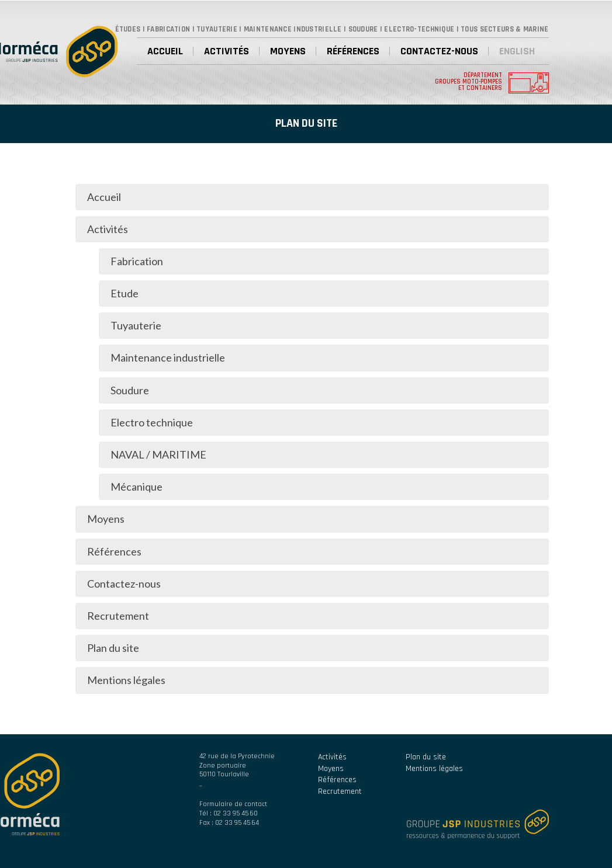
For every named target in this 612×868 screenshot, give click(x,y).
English (517, 51)
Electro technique (152, 422)
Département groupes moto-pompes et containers (468, 82)
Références (353, 51)
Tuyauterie (136, 325)
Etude (125, 293)
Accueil (165, 51)
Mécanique (136, 487)
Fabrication (137, 261)
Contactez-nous (439, 51)
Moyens (288, 51)
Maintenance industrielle (168, 357)
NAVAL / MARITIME (158, 454)
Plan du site (113, 648)
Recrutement (118, 616)
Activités (227, 51)
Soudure (130, 390)
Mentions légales (126, 680)
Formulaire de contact (233, 804)
